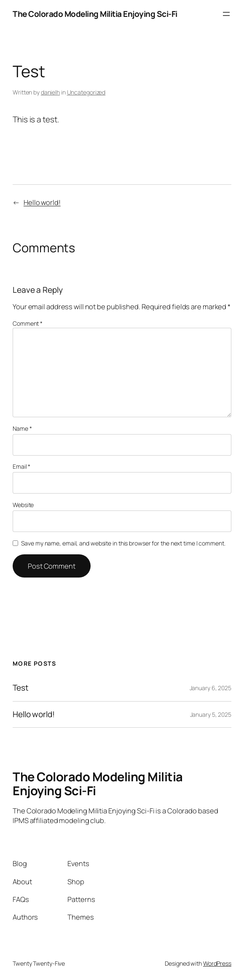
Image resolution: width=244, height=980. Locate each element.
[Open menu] (226, 14)
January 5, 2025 (211, 714)
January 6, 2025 (211, 688)
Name (22, 428)
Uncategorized (86, 92)
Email (21, 466)
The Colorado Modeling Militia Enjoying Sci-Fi (95, 14)
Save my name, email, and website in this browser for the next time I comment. (123, 543)
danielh (50, 92)
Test (21, 688)
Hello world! (42, 202)
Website (23, 505)
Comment (28, 323)
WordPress (217, 963)
